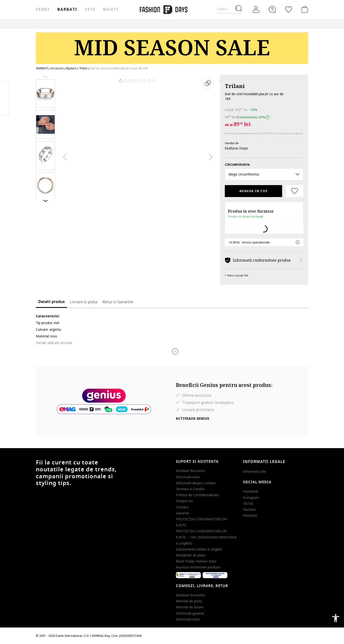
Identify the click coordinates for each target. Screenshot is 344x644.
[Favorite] (289, 9)
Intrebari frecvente (190, 471)
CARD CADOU (263, 24)
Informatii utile (255, 471)
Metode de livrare (190, 607)
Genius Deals (219, 24)
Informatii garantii (190, 613)
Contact (182, 507)
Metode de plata (189, 601)
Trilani (235, 86)
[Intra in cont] (256, 10)
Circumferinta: (238, 165)
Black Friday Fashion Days (196, 561)
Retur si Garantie (118, 302)
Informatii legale (264, 462)
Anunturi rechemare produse (198, 567)
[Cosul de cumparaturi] (304, 9)
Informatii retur (188, 477)
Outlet (197, 24)
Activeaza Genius (193, 418)
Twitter (5, 108)
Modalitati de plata (191, 555)
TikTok (248, 504)
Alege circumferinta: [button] (264, 174)
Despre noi (184, 501)
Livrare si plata (84, 302)
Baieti (111, 10)
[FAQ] (272, 9)
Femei (43, 10)
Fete (90, 10)
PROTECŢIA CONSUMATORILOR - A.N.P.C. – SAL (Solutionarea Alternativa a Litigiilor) (206, 537)
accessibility (336, 618)
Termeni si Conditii (190, 489)
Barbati (67, 10)
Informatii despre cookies (196, 483)
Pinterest (250, 515)
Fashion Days (236, 148)
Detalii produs (51, 302)
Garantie (183, 513)
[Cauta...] (230, 9)
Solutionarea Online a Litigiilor (199, 549)
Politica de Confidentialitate (197, 495)
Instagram (251, 498)
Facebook (251, 491)
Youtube (249, 509)
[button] (175, 351)
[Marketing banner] (172, 46)
